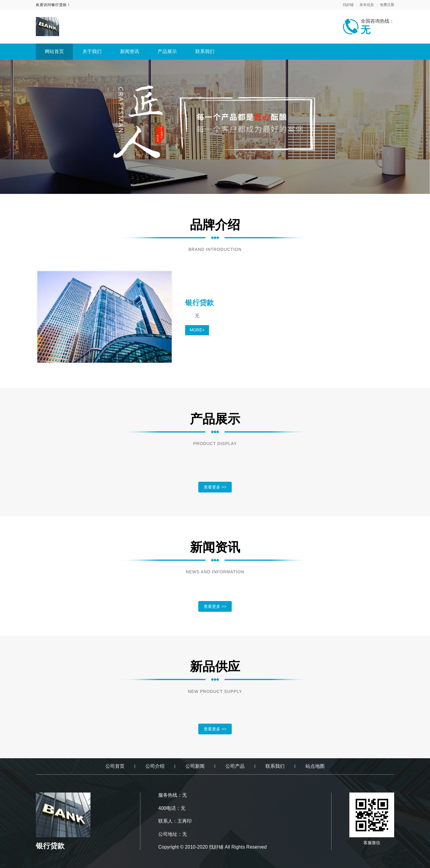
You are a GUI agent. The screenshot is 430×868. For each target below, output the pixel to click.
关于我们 (92, 51)
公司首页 (115, 766)
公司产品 (235, 766)
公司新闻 (195, 766)
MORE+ (197, 330)
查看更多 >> (215, 487)
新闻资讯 (130, 51)
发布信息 (367, 5)
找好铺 (348, 5)
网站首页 (54, 51)
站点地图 (315, 766)
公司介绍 (155, 766)
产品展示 (167, 51)
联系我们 (205, 51)
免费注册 (387, 5)
